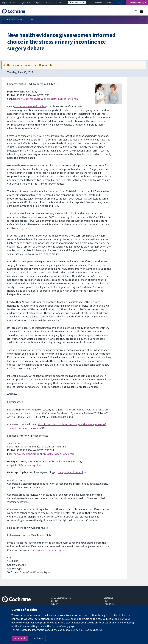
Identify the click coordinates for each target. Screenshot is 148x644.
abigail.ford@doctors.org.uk (23, 465)
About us (21, 19)
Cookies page (92, 630)
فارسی (22, 2)
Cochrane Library (137, 2)
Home (10, 19)
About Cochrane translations (100, 2)
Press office (109, 604)
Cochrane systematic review (30, 106)
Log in (120, 2)
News (32, 19)
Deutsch (58, 2)
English (5, 2)
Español (13, 2)
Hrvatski (49, 2)
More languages (77, 2)
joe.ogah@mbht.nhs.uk (70, 472)
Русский (40, 2)
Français (30, 2)
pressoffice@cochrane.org (61, 99)
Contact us (108, 598)
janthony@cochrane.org (27, 99)
